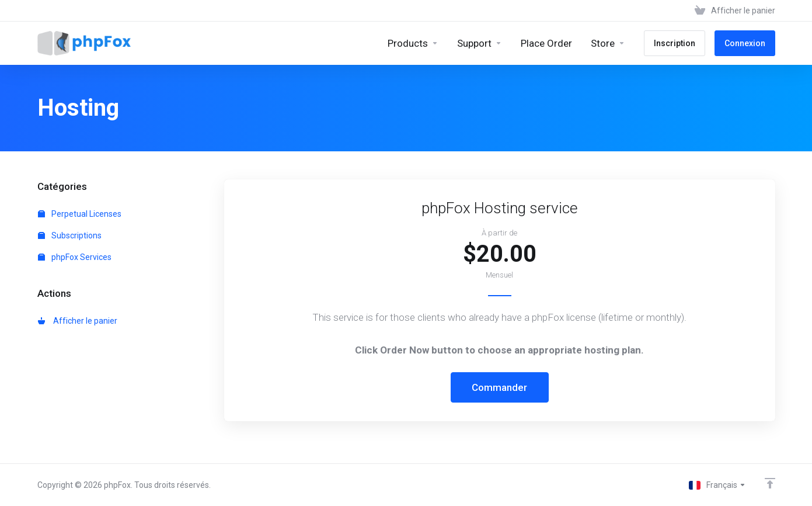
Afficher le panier (78, 321)
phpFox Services (75, 257)
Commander (499, 387)
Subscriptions (70, 235)
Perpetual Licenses (80, 214)
